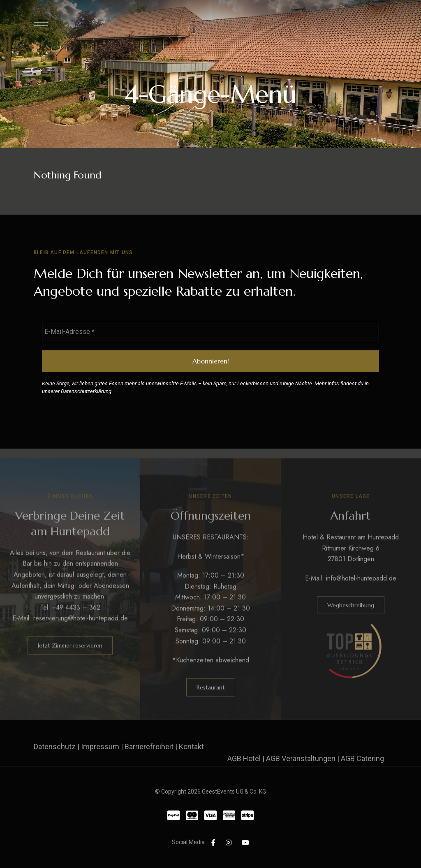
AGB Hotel (244, 758)
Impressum (100, 746)
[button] (70, 655)
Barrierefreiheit (149, 746)
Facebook (213, 843)
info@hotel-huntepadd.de (361, 587)
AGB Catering (362, 758)
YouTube (245, 843)
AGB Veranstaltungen (301, 758)
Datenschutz (55, 746)
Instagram (229, 843)
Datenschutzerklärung (86, 391)
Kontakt (191, 746)
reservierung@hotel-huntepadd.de (81, 628)
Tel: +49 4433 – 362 (70, 617)
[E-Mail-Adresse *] (210, 331)
